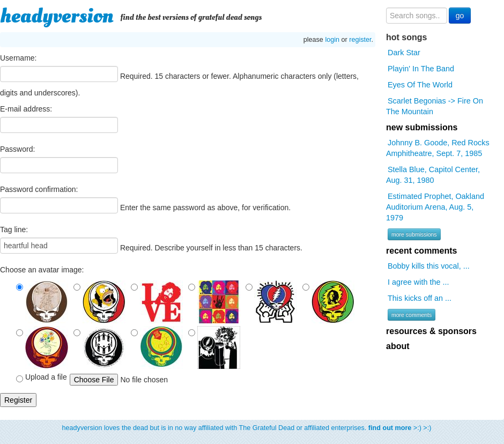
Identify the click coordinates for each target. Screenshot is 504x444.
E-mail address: (26, 109)
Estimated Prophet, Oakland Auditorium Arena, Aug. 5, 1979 (435, 207)
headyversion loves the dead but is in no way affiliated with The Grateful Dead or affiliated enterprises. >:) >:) (247, 428)
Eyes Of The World (420, 85)
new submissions (422, 127)
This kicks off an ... (420, 298)
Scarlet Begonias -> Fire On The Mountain (435, 106)
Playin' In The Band (421, 69)
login (332, 40)
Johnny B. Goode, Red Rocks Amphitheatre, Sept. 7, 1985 (438, 148)
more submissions (414, 234)
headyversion (57, 16)
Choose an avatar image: (42, 270)
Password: (17, 149)
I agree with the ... (418, 282)
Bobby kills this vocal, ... (429, 266)
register (360, 40)
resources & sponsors (431, 331)
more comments (412, 315)
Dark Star (404, 53)
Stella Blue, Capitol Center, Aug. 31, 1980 (433, 175)
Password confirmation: (39, 189)
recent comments (422, 251)
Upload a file (42, 378)
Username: (18, 58)
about (398, 346)
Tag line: (14, 230)
